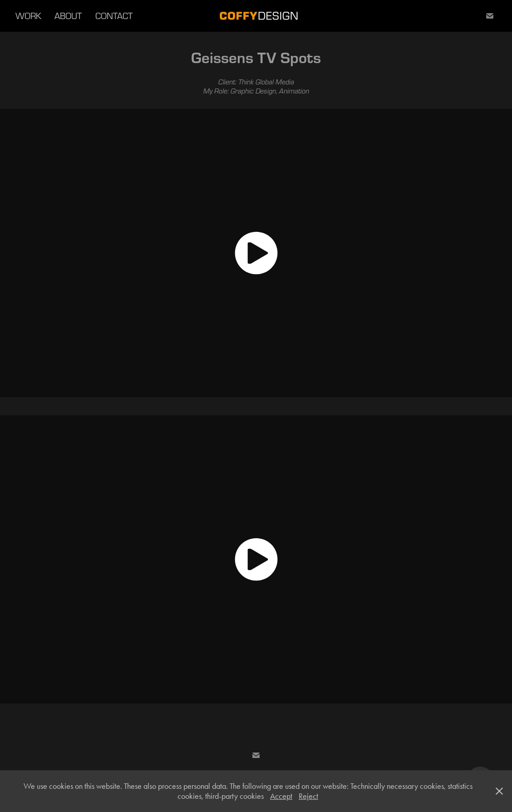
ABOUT (68, 16)
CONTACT (114, 16)
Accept (281, 796)
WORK (28, 16)
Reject (308, 796)
